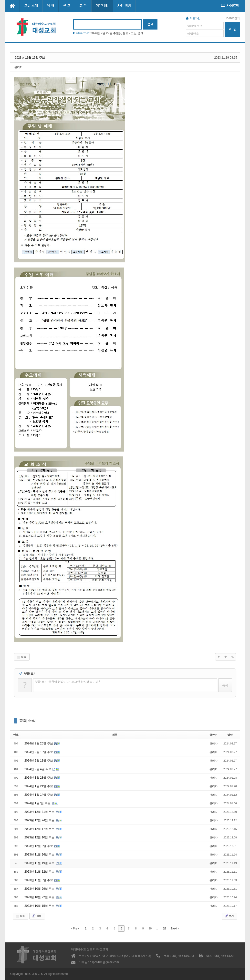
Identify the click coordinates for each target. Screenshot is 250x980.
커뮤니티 (102, 6)
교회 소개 (31, 6)
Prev (75, 928)
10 (150, 928)
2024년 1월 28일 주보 (39, 778)
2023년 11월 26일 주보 (40, 855)
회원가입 (193, 18)
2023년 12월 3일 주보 (39, 846)
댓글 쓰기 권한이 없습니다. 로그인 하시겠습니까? (68, 682)
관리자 (18, 67)
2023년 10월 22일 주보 (40, 897)
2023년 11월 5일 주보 (39, 880)
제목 (115, 735)
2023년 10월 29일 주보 (40, 889)
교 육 (83, 6)
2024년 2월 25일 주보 (39, 743)
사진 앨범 (124, 6)
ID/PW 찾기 (233, 18)
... (157, 928)
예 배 (51, 6)
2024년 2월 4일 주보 (38, 769)
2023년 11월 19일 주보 (30, 58)
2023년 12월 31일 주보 (40, 812)
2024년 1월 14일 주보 (39, 795)
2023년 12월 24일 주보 (40, 820)
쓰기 (229, 916)
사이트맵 (230, 6)
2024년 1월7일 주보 (38, 803)
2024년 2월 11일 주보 (39, 761)
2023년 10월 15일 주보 (40, 906)
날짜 (230, 735)
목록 (21, 657)
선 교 (67, 6)
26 (164, 928)
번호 (16, 735)
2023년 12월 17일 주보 (40, 829)
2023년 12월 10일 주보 (40, 837)
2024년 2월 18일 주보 (39, 752)
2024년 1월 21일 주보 (39, 786)
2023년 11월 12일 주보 (40, 872)
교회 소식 (27, 721)
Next (175, 928)
